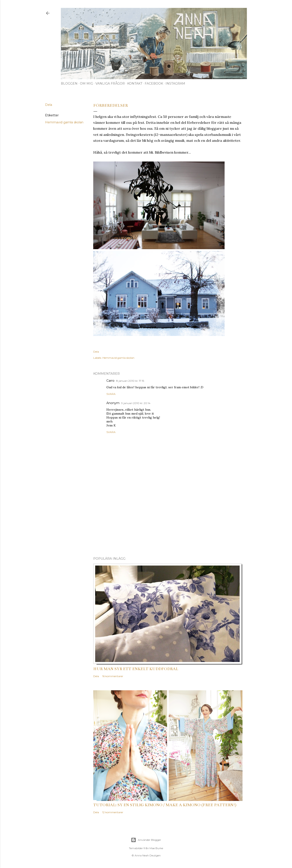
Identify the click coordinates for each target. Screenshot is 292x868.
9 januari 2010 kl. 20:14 (136, 403)
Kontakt (135, 83)
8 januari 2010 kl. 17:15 (130, 381)
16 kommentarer (113, 676)
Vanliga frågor (110, 83)
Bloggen (69, 83)
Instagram (175, 83)
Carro (110, 381)
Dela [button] (49, 105)
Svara (111, 394)
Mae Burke (156, 848)
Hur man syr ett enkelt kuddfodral (136, 669)
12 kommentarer (113, 812)
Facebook (154, 83)
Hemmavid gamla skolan (64, 122)
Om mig (86, 83)
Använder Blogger (146, 840)
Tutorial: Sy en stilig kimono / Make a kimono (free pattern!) (165, 805)
